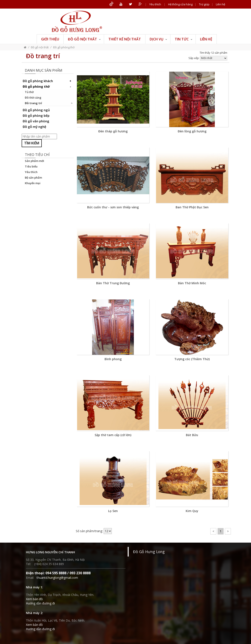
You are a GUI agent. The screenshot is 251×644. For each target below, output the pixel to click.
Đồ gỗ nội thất (84, 39)
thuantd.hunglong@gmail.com (57, 578)
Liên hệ (220, 4)
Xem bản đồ (34, 599)
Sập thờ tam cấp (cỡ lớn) (113, 435)
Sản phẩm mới (34, 161)
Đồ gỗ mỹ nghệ (34, 127)
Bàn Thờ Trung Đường (113, 283)
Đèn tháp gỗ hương (113, 131)
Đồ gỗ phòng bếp (36, 115)
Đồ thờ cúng (33, 98)
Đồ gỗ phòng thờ (64, 47)
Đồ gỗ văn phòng (36, 121)
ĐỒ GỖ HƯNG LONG (77, 21)
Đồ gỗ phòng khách (48, 81)
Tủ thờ (29, 92)
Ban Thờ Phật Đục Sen (192, 207)
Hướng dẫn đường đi (40, 603)
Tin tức (184, 39)
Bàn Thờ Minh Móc (192, 283)
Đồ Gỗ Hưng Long (149, 552)
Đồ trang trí (33, 103)
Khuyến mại (33, 183)
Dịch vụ (158, 39)
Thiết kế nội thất (125, 39)
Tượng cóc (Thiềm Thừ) (192, 359)
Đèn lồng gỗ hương (192, 131)
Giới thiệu (50, 39)
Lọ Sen (113, 511)
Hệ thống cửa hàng (180, 4)
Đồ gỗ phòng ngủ (36, 110)
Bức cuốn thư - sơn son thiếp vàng (113, 207)
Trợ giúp (204, 4)
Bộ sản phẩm (33, 178)
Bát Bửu (192, 435)
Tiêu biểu (31, 166)
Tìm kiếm (32, 143)
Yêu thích (155, 4)
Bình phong (113, 359)
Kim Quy (192, 511)
